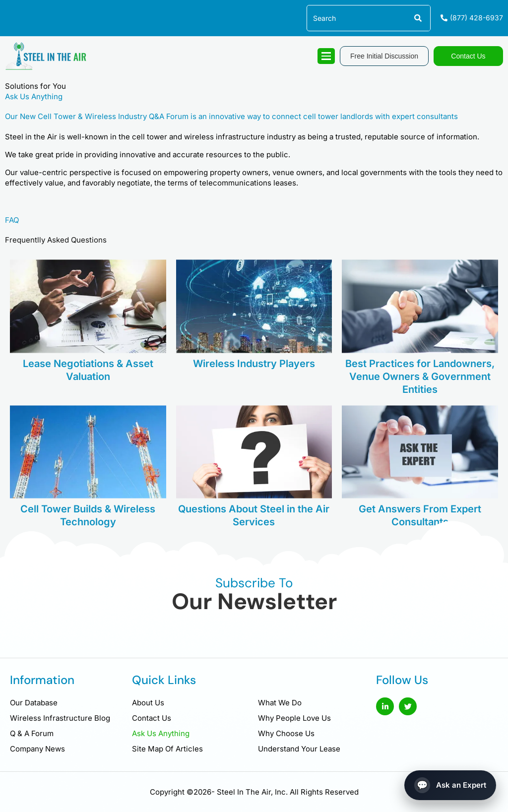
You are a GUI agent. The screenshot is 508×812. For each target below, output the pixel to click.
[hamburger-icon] (326, 56)
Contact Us (152, 718)
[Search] (417, 18)
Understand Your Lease (299, 749)
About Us (148, 703)
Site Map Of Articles (167, 749)
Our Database (34, 703)
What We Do (280, 703)
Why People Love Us (294, 718)
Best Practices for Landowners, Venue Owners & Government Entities (420, 404)
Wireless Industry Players (254, 391)
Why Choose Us (286, 733)
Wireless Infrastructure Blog (60, 718)
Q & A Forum (32, 733)
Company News (37, 749)
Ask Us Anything (161, 733)
